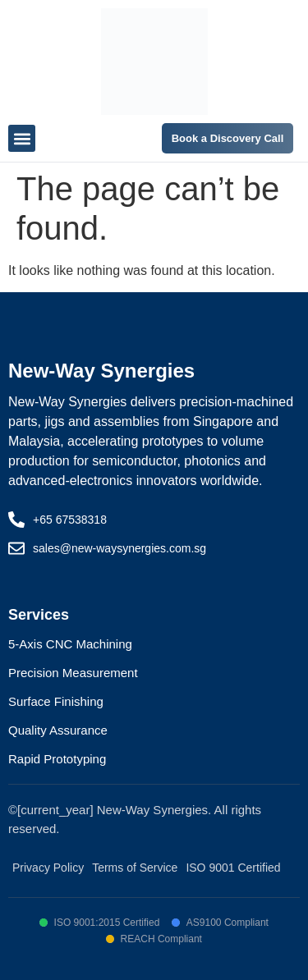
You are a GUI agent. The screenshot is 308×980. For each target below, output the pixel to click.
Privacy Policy (48, 868)
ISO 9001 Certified (233, 868)
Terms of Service (135, 868)
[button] (22, 138)
